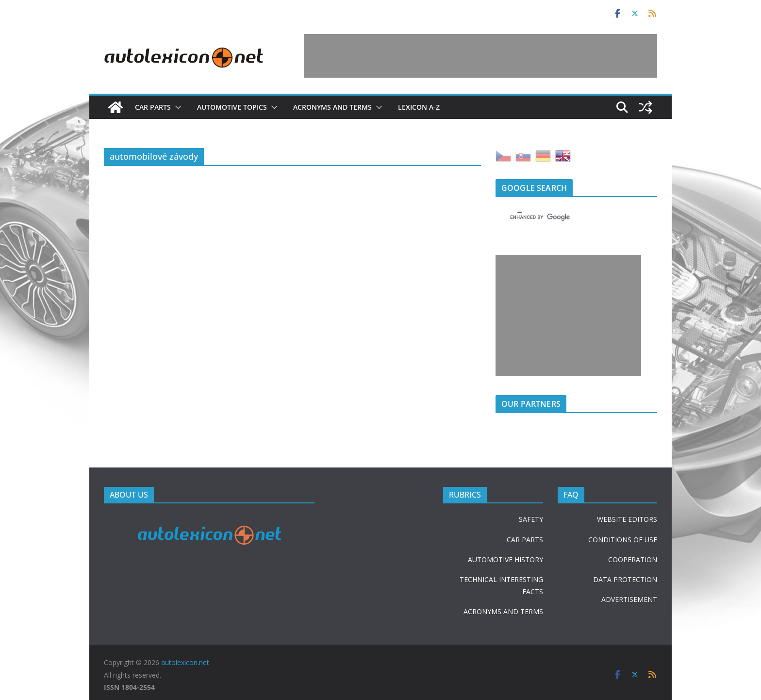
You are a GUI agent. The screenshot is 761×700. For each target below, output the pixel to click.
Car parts (153, 107)
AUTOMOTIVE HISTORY (505, 559)
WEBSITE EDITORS (627, 519)
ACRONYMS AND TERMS (503, 611)
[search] (565, 217)
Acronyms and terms (332, 107)
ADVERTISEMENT (629, 599)
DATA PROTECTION (625, 579)
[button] (176, 107)
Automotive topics (232, 107)
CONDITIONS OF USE (623, 540)
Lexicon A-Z (419, 107)
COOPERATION (633, 559)
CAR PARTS (525, 540)
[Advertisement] (480, 56)
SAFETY (531, 519)
